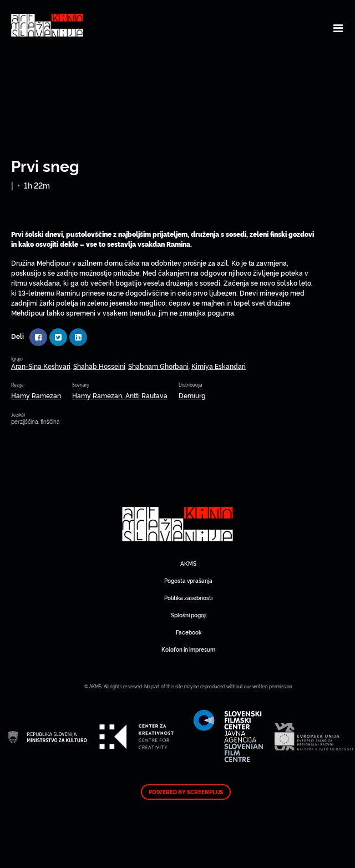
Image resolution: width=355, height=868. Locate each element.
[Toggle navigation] (338, 28)
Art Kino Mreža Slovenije (177, 524)
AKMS (188, 563)
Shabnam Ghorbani (158, 366)
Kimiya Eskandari (219, 366)
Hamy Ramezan (36, 395)
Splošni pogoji (189, 615)
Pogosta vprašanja (188, 580)
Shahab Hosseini (99, 366)
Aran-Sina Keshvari (41, 366)
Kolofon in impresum (188, 649)
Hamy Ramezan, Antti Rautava (120, 395)
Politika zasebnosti (188, 598)
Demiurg (192, 395)
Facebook (189, 632)
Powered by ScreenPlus (186, 792)
